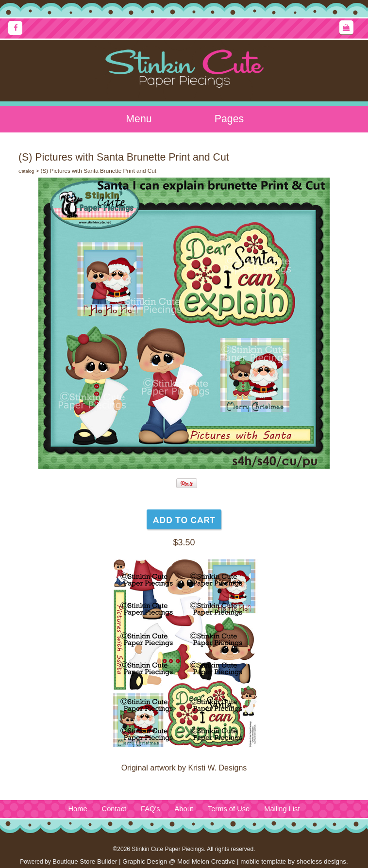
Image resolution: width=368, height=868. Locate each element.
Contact (114, 809)
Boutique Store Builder (85, 861)
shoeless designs (321, 861)
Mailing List (282, 809)
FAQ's (150, 809)
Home (77, 809)
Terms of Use (229, 809)
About (184, 809)
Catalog (26, 171)
